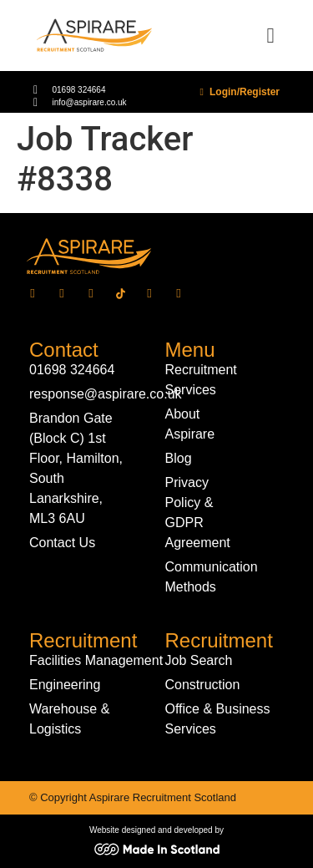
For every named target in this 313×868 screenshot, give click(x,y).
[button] (270, 36)
